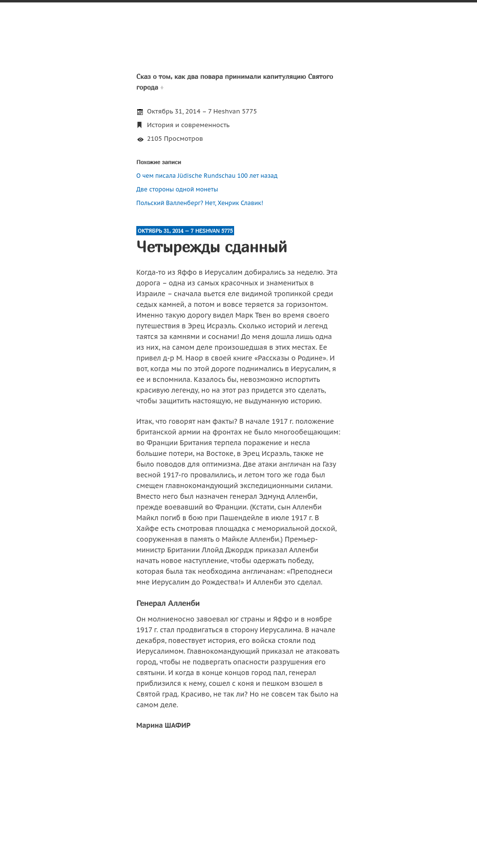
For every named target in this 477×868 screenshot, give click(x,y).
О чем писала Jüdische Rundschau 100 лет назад (207, 176)
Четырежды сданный (212, 246)
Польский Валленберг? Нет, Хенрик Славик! (200, 203)
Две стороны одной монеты (177, 189)
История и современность (188, 125)
